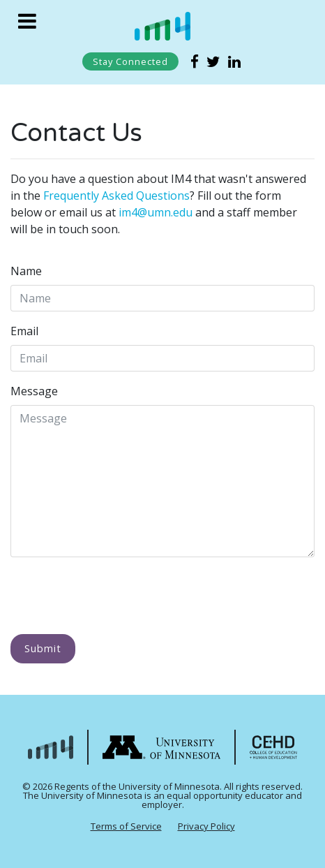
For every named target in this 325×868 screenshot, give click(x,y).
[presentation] (116, 596)
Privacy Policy (206, 826)
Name (26, 271)
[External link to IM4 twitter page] (215, 61)
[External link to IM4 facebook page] (196, 61)
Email (24, 331)
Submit (43, 648)
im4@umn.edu (156, 212)
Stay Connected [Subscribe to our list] (130, 61)
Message (34, 391)
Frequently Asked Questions (116, 196)
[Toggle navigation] (27, 21)
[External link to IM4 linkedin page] (234, 61)
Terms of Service (126, 826)
